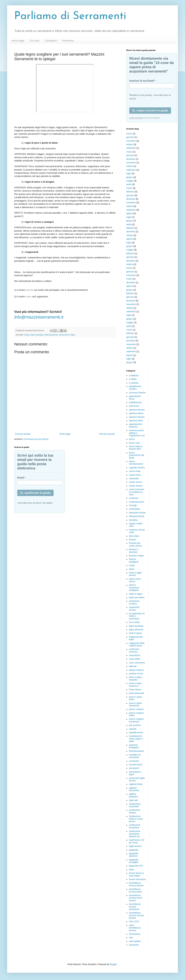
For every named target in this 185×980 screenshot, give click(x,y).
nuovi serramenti (137, 663)
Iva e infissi (134, 622)
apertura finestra (137, 410)
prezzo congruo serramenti (136, 720)
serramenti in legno (67, 335)
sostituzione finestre (135, 811)
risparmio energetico (134, 746)
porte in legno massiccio (135, 685)
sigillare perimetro (134, 795)
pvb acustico (135, 725)
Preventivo (68, 41)
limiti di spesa (135, 633)
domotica (133, 520)
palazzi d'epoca (136, 670)
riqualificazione (136, 733)
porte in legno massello (135, 678)
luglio (129, 174)
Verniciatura (135, 934)
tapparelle (134, 850)
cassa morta (135, 475)
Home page (18, 41)
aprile (129, 184)
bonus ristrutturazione (136, 463)
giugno (129, 177)
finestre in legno (137, 556)
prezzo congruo (136, 709)
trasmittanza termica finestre (136, 884)
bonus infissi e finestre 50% (136, 448)
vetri (131, 938)
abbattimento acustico (135, 388)
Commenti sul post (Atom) (36, 439)
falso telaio (134, 536)
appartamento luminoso (136, 425)
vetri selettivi (135, 941)
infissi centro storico (135, 580)
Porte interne (135, 690)
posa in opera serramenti (135, 704)
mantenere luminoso (134, 650)
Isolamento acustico (134, 602)
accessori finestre (137, 393)
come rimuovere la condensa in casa (137, 492)
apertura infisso (136, 413)
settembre (131, 148)
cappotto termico (137, 468)
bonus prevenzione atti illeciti (137, 455)
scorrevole (134, 761)
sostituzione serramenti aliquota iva (135, 834)
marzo (129, 134)
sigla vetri (134, 800)
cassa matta (135, 471)
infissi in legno (136, 594)
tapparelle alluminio (134, 855)
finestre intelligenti (134, 560)
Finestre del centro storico (135, 544)
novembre (131, 141)
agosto (129, 213)
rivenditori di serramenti (135, 756)
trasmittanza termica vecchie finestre (136, 915)
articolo (30, 290)
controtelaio (134, 509)
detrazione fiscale (137, 513)
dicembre (131, 159)
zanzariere (134, 945)
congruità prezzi (137, 502)
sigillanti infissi (136, 784)
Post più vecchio (107, 434)
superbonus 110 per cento (137, 841)
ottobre (130, 144)
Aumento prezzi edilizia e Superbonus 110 (137, 433)
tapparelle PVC (136, 866)
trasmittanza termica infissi (135, 890)
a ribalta (133, 379)
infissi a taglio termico (135, 574)
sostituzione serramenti (135, 826)
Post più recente (23, 434)
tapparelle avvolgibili (134, 861)
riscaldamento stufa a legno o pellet (136, 739)
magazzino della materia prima (137, 644)
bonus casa (134, 443)
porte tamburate (137, 693)
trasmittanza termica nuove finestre (136, 898)
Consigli (133, 505)
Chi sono (34, 41)
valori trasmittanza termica (135, 928)
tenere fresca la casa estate (136, 874)
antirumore (134, 406)
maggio (130, 181)
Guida (27, 335)
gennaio (130, 137)
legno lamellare (37, 335)
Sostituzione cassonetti (135, 805)
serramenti (134, 768)
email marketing (136, 118)
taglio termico (135, 846)
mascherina (134, 655)
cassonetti (134, 479)
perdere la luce (136, 674)
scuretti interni (136, 765)
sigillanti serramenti (134, 789)
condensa (134, 498)
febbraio (130, 192)
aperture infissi (136, 421)
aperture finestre (137, 417)
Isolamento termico (134, 609)
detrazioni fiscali (137, 516)
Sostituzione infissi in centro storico (136, 819)
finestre (132, 540)
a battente (134, 376)
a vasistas (134, 383)
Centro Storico (136, 486)
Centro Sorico (135, 482)
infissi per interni (137, 598)
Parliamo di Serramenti (70, 16)
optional (133, 666)
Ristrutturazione (51, 335)
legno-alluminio (136, 630)
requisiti (133, 729)
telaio (132, 870)
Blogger (113, 964)
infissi (132, 569)
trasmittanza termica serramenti (135, 907)
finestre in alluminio (134, 551)
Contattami (51, 41)
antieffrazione (135, 402)
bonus (132, 439)
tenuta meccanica (137, 879)
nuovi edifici (135, 659)
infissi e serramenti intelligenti (134, 588)
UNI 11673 (134, 922)
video (29, 297)
